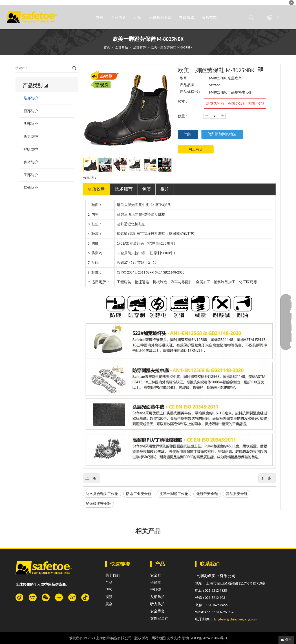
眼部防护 (31, 111)
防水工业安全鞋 (139, 494)
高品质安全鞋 (237, 494)
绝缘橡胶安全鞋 (98, 504)
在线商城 (187, 17)
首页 (100, 17)
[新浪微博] (19, 597)
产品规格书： (191, 92)
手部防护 (31, 175)
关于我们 (113, 575)
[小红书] (59, 597)
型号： (185, 78)
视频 (109, 597)
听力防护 (31, 137)
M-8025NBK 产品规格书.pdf (230, 92)
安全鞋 (156, 575)
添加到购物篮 (226, 134)
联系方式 (209, 17)
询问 (188, 134)
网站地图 (159, 638)
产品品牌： (189, 85)
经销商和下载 (160, 17)
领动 (185, 638)
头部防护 (31, 124)
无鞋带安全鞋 (207, 494)
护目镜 (156, 590)
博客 (109, 590)
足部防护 (31, 98)
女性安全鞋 (159, 618)
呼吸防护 (31, 149)
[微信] (46, 597)
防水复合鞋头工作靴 (102, 494)
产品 (137, 17)
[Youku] (33, 597)
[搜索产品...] (43, 68)
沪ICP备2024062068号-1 (209, 638)
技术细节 (124, 189)
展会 (109, 604)
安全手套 (157, 611)
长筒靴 (156, 582)
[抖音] (85, 597)
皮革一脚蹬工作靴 (174, 494)
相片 (165, 189)
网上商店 (196, 149)
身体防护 (31, 162)
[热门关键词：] (74, 68)
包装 (146, 189)
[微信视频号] (72, 597)
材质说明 (97, 189)
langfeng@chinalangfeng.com (236, 619)
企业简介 (118, 17)
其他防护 (31, 188)
